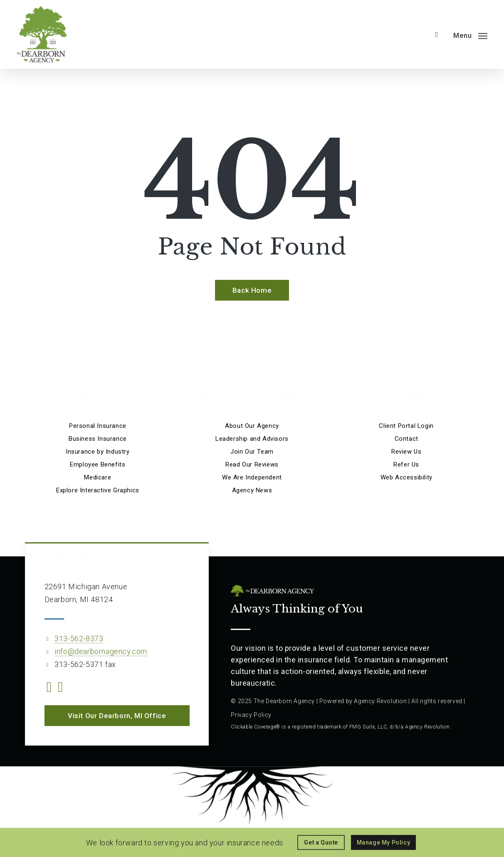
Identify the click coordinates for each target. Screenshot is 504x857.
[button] (470, 35)
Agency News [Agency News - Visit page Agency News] (252, 490)
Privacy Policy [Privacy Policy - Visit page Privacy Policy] (251, 715)
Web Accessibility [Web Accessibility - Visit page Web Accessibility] (406, 477)
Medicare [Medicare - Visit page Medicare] (98, 477)
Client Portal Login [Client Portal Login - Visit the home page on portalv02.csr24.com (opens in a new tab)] (406, 426)
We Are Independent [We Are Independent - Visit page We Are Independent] (252, 477)
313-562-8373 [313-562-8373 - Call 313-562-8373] (79, 638)
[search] (437, 35)
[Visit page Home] (42, 34)
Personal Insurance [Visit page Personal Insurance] (98, 426)
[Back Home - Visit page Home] (252, 290)
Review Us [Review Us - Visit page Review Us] (406, 452)
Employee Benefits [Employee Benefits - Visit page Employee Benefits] (98, 464)
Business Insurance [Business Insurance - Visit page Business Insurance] (98, 439)
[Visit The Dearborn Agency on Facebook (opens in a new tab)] (49, 688)
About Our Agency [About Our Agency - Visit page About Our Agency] (252, 426)
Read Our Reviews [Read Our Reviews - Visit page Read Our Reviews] (252, 464)
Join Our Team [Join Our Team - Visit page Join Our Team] (252, 452)
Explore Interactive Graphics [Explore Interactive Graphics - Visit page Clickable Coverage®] (98, 490)
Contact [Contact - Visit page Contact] (406, 439)
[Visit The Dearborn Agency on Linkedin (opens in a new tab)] (61, 688)
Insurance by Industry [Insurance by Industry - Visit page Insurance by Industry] (98, 452)
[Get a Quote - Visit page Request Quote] (321, 842)
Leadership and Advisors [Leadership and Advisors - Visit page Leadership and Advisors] (252, 439)
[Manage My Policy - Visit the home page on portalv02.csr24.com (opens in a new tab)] (384, 842)
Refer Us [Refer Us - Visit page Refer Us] (406, 464)
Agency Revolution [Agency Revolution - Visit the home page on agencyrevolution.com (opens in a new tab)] (380, 701)
